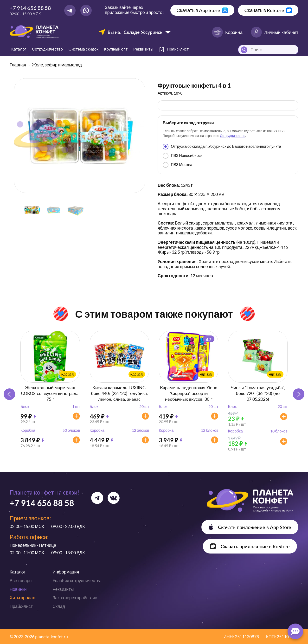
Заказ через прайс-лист (76, 598)
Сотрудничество (47, 49)
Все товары (21, 580)
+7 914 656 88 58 (30, 8)
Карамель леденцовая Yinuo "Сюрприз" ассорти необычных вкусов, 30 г (189, 393)
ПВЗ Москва (177, 165)
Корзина (227, 32)
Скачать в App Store (198, 10)
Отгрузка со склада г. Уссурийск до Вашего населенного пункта (222, 147)
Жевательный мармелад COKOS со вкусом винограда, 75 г (50, 393)
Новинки (18, 589)
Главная (18, 65)
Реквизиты (143, 49)
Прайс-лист (21, 606)
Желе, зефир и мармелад (57, 65)
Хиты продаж (23, 598)
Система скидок (83, 49)
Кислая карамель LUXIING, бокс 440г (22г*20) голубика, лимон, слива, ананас (119, 393)
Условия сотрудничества (77, 580)
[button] (299, 394)
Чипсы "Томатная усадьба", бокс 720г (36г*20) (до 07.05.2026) (258, 393)
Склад (59, 606)
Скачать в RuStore (264, 10)
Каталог (19, 49)
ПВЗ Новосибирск (183, 156)
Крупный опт (116, 49)
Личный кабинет (275, 32)
